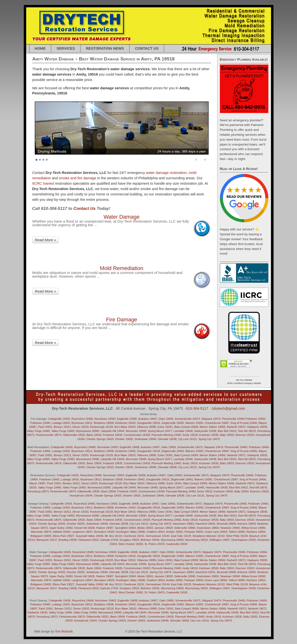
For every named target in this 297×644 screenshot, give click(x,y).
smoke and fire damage (77, 178)
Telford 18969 (237, 532)
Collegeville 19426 (59, 419)
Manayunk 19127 (47, 540)
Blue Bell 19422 (227, 431)
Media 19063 (145, 528)
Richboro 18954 (256, 532)
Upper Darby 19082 (61, 528)
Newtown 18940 (230, 528)
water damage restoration (166, 173)
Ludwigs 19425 (61, 423)
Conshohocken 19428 (137, 435)
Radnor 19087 (105, 528)
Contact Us (147, 48)
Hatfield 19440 (61, 532)
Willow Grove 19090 (253, 528)
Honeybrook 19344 (81, 496)
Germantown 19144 (158, 536)
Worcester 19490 (136, 431)
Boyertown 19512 (82, 423)
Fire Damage (122, 320)
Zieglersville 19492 (173, 423)
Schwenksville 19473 (187, 419)
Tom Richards (64, 632)
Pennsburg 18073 (38, 491)
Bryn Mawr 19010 (125, 427)
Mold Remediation (122, 268)
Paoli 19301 (45, 427)
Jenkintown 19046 (146, 439)
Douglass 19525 (130, 540)
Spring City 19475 (209, 439)
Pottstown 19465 (40, 423)
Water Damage (122, 217)
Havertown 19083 (183, 572)
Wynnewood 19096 (87, 431)
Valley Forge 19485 (38, 431)
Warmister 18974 (41, 532)
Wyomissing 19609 (172, 540)
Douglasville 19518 (148, 423)
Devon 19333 (80, 427)
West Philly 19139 (237, 536)
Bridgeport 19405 (41, 536)
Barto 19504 (94, 435)
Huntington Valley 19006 (130, 532)
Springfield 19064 (125, 528)
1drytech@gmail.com (228, 408)
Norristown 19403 (105, 419)
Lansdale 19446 (183, 431)
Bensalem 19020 (104, 532)
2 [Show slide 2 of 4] (40, 159)
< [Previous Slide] (196, 160)
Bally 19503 (227, 435)
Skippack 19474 (211, 419)
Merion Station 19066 (213, 427)
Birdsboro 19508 (104, 423)
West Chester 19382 (131, 544)
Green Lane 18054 (216, 532)
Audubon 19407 (148, 419)
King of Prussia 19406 (244, 423)
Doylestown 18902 (208, 528)
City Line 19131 (188, 439)
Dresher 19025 (124, 439)
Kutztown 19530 (209, 435)
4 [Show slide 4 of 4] (47, 159)
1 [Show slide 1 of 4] (36, 159)
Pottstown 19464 (255, 419)
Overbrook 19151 (134, 536)
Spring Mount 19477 (160, 431)
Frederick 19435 (113, 435)
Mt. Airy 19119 (113, 536)
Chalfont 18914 (156, 532)
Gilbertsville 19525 (74, 435)
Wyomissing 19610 (196, 540)
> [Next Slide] (205, 160)
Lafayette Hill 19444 (113, 431)
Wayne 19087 (37, 483)
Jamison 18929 (164, 528)
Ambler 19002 (175, 532)
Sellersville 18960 (185, 528)
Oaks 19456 (166, 419)
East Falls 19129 (181, 536)
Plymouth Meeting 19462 (166, 435)
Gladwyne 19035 (257, 427)
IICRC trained (43, 183)
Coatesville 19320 (177, 544)
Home (40, 48)
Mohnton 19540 (150, 540)
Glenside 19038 (167, 439)
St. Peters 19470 (154, 544)
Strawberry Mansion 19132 (208, 536)
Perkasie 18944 (194, 532)
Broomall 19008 (226, 524)
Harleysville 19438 (205, 431)
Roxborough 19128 (101, 427)
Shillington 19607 (220, 540)
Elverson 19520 (245, 435)
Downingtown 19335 (244, 540)
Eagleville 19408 (127, 419)
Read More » (46, 240)
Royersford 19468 (82, 419)
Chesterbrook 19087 (217, 423)
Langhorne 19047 (82, 532)
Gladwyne (37, 612)
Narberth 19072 (236, 427)
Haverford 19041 (205, 524)
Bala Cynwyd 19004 (186, 427)
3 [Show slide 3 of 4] (43, 159)
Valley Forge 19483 (63, 431)
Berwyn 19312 (62, 427)
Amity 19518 (190, 435)
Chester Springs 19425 (100, 439)
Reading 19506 (68, 540)
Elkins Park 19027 (64, 536)
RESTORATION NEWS (105, 48)
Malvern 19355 (194, 423)
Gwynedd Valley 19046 (89, 536)
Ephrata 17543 (109, 540)
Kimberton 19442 (125, 423)
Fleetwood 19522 (89, 540)
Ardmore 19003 (247, 524)
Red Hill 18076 (247, 431)
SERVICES (66, 48)
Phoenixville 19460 (233, 419)
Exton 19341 (165, 427)
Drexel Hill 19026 (84, 528)
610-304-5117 (197, 408)
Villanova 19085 (147, 427)
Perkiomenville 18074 (49, 435)
